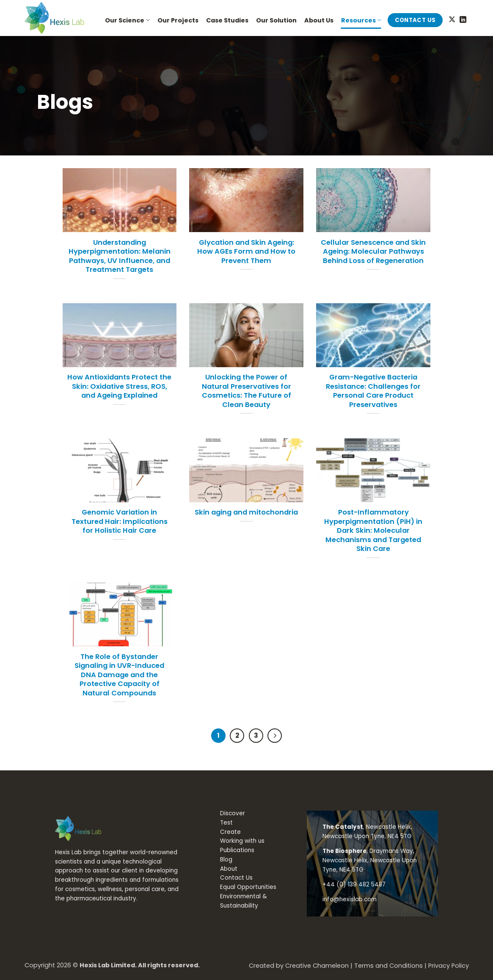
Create (230, 832)
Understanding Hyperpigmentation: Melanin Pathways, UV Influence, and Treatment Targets (120, 256)
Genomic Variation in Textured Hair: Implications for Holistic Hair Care (120, 522)
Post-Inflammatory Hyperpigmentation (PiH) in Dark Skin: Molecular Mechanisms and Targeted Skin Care (373, 531)
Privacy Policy (449, 966)
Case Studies (227, 20)
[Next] (275, 736)
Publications (237, 850)
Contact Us (236, 878)
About (229, 869)
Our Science (127, 20)
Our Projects (178, 20)
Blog (226, 860)
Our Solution (276, 20)
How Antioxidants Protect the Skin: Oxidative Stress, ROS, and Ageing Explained (119, 386)
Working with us (242, 841)
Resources (361, 20)
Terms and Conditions (388, 966)
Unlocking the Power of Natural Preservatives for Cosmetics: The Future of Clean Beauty (246, 391)
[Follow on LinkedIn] (463, 20)
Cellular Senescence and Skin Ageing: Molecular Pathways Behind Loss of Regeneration (373, 252)
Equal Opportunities (248, 887)
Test (226, 823)
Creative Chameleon (317, 966)
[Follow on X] (452, 20)
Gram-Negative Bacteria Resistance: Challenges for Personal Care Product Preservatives (373, 391)
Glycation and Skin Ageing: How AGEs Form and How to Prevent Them (246, 252)
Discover (233, 813)
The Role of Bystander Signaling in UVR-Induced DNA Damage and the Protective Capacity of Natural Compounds (119, 675)
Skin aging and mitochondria (246, 512)
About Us (319, 20)
